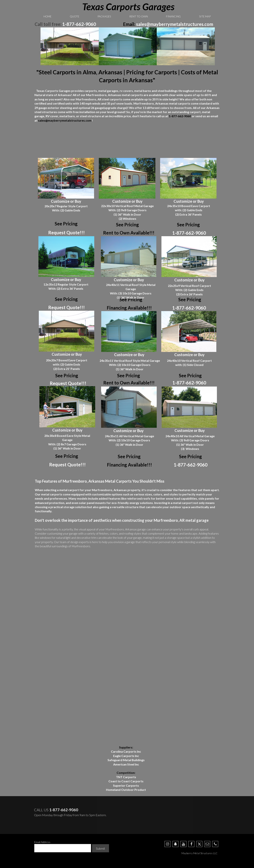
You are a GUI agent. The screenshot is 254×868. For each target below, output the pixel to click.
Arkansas (162, 103)
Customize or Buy (66, 201)
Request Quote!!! (67, 233)
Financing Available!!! (129, 308)
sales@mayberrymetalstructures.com (175, 24)
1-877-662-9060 (79, 24)
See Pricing (127, 225)
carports (137, 95)
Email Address (42, 842)
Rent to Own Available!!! (129, 233)
